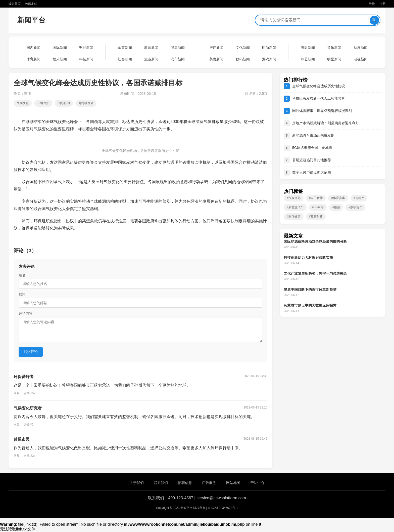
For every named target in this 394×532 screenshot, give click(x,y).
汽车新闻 (178, 59)
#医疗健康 (294, 217)
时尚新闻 (269, 48)
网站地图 (233, 483)
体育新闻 (33, 59)
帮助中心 (257, 483)
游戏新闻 (269, 59)
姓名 (22, 275)
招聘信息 (185, 483)
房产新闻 (216, 48)
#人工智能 (316, 198)
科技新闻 (86, 59)
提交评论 (31, 352)
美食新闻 (216, 59)
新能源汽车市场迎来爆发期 (313, 135)
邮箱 (22, 294)
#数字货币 (355, 207)
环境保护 (43, 103)
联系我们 (161, 483)
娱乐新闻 (60, 59)
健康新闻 (178, 48)
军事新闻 (125, 48)
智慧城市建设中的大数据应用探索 (310, 305)
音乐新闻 (334, 48)
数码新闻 (243, 59)
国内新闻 (33, 48)
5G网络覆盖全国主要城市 (312, 148)
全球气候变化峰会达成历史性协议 (319, 86)
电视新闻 (361, 59)
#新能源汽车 (295, 207)
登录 (372, 4)
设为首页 (15, 4)
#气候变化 (294, 198)
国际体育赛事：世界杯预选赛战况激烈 (322, 111)
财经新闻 (86, 48)
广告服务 (209, 483)
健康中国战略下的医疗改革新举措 (310, 290)
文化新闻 (243, 48)
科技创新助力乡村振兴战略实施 (308, 258)
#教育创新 (316, 217)
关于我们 (137, 483)
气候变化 (23, 103)
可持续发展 (86, 103)
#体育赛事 (338, 198)
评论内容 (26, 313)
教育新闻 (151, 48)
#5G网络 (318, 207)
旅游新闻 (151, 59)
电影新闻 (308, 48)
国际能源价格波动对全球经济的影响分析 (315, 241)
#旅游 (336, 207)
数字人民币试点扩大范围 (312, 172)
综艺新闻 (308, 59)
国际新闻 (60, 48)
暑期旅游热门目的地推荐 (312, 160)
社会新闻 (125, 59)
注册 (382, 4)
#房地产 (359, 198)
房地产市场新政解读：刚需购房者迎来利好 (326, 123)
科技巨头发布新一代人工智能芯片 (319, 98)
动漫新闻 (361, 48)
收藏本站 (31, 4)
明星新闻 (334, 59)
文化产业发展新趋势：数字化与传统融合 (315, 273)
